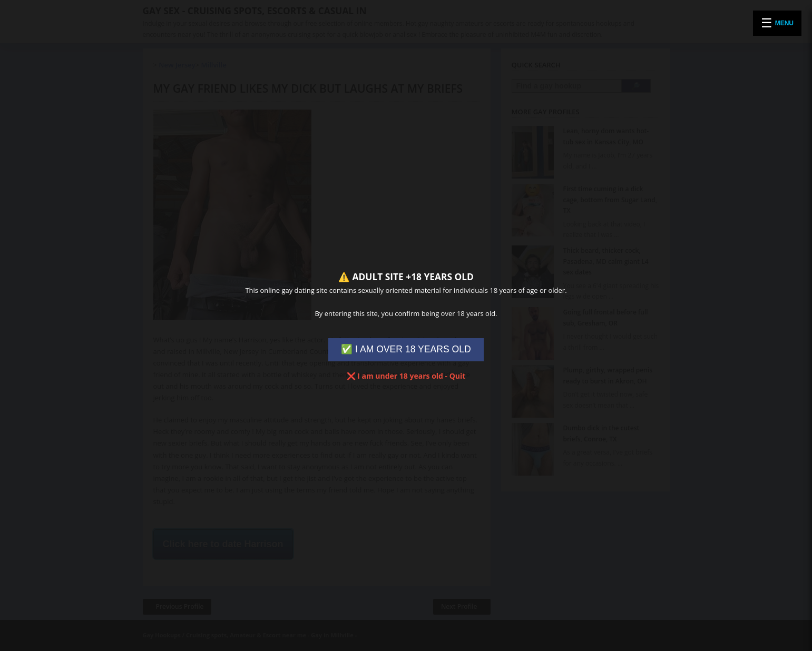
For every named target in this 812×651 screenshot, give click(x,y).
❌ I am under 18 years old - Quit (406, 376)
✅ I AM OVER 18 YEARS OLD (406, 349)
